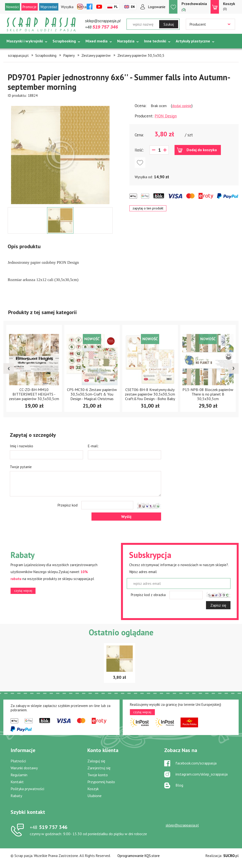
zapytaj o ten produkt (148, 208)
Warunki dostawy (24, 768)
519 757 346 (49, 827)
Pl (116, 7)
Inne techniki (155, 41)
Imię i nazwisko (21, 446)
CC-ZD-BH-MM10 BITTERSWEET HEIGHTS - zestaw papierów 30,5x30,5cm (34, 394)
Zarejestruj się (99, 768)
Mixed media (97, 41)
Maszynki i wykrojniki (25, 41)
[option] (60, 153)
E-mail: (93, 446)
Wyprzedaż (49, 7)
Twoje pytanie (21, 467)
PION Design (166, 116)
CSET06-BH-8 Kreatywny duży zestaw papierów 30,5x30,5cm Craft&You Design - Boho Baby (150, 394)
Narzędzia (126, 41)
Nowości (12, 7)
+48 (101, 27)
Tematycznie (18, 53)
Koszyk (93, 789)
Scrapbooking (64, 41)
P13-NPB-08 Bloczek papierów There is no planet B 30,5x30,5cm (208, 394)
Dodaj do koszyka (202, 150)
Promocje (30, 7)
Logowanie (157, 7)
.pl (231, 856)
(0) (229, 6)
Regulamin (19, 775)
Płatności (18, 761)
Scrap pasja (41, 25)
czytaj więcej (23, 591)
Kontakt (17, 782)
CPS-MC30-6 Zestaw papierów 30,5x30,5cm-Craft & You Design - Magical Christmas (92, 394)
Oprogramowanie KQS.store (139, 856)
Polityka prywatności (27, 789)
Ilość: (139, 150)
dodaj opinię (182, 106)
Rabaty (16, 796)
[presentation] (9, 368)
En (133, 7)
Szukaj (169, 24)
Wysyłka (67, 7)
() (194, 7)
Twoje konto (98, 775)
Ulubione (94, 796)
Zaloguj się (96, 761)
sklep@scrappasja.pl (103, 21)
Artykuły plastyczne (193, 41)
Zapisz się (218, 605)
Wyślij (126, 517)
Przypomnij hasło (101, 782)
